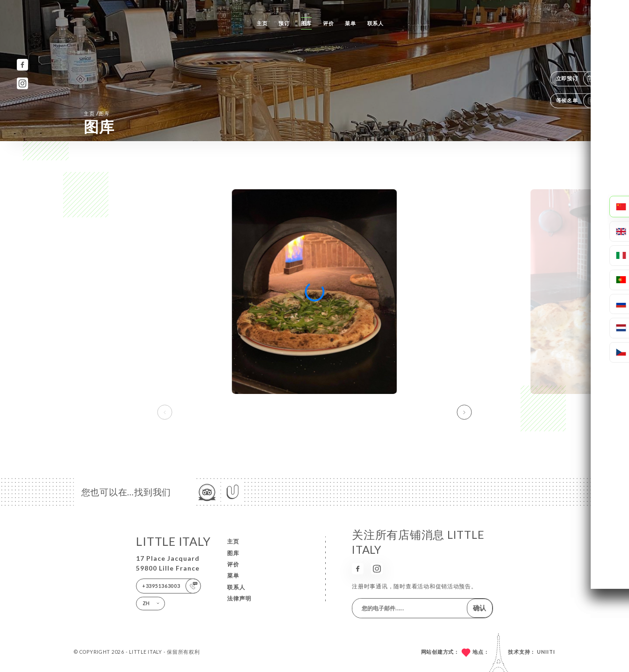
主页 (262, 23)
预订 (284, 23)
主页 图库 (96, 113)
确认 (479, 608)
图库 (306, 23)
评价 (328, 23)
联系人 (375, 23)
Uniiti (546, 652)
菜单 (350, 23)
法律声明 (239, 598)
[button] (465, 412)
